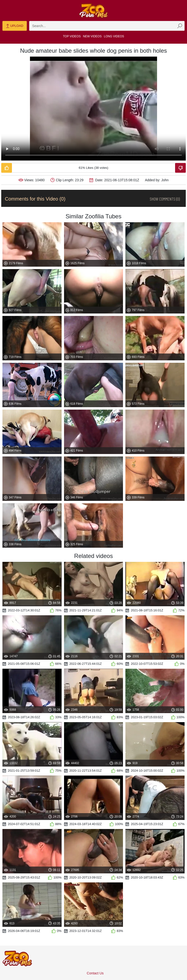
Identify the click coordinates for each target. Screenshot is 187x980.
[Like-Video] (7, 168)
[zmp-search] (107, 26)
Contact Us (95, 973)
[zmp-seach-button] (180, 26)
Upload (14, 26)
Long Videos (114, 36)
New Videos (92, 36)
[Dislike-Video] (180, 168)
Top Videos (72, 36)
